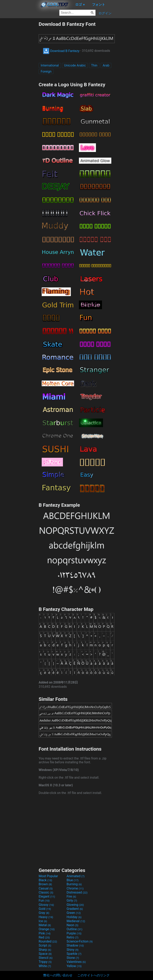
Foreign (46, 71)
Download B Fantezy (61, 51)
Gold (45, 909)
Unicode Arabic (75, 65)
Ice (43, 921)
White (45, 966)
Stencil (46, 958)
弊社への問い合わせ (58, 975)
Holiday (74, 917)
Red (44, 937)
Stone (73, 958)
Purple (74, 933)
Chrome (75, 888)
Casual (46, 888)
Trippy (45, 962)
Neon (72, 925)
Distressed (77, 892)
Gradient (75, 909)
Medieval (76, 921)
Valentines (76, 962)
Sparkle (74, 954)
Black (45, 880)
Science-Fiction (80, 941)
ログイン (105, 13)
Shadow (75, 945)
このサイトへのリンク (93, 975)
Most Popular (48, 876)
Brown (45, 884)
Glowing (75, 905)
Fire (71, 896)
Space (45, 954)
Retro (72, 937)
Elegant (47, 896)
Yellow (74, 966)
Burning (74, 884)
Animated (76, 876)
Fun (44, 900)
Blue (73, 880)
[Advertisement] (19, 82)
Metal (45, 925)
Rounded (48, 941)
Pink (45, 933)
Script (45, 945)
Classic (46, 892)
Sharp (45, 950)
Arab (106, 65)
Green (74, 913)
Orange (47, 929)
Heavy (46, 917)
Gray (44, 913)
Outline (74, 929)
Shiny (73, 950)
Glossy (46, 905)
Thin (94, 65)
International (50, 65)
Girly (72, 900)
